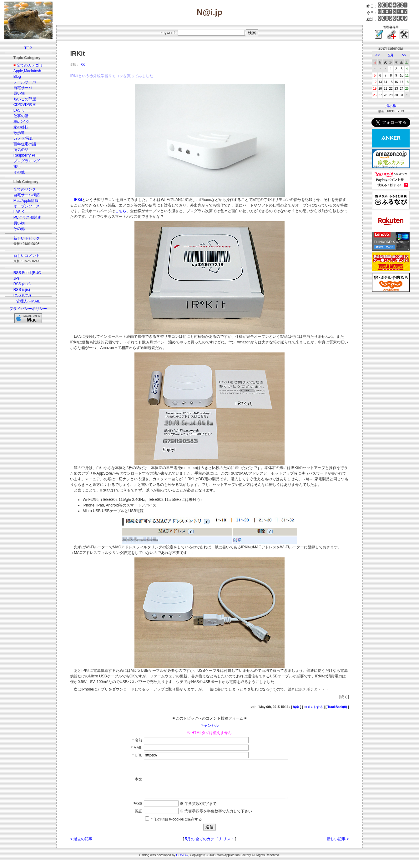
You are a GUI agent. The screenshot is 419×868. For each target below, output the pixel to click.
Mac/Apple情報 (26, 201)
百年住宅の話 (25, 144)
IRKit (83, 65)
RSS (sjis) (22, 290)
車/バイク (21, 122)
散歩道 (19, 133)
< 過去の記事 (81, 846)
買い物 (19, 93)
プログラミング (27, 161)
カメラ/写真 (23, 138)
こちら (121, 211)
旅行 (17, 167)
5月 (391, 55)
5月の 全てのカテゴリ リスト (209, 846)
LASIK (19, 110)
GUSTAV (182, 863)
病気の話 (21, 150)
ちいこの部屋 (25, 99)
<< (377, 55)
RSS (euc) (22, 284)
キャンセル (209, 726)
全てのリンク (25, 189)
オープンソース (27, 206)
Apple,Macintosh (27, 71)
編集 (296, 707)
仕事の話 (21, 116)
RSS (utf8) (22, 295)
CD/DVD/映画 (25, 105)
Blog (17, 77)
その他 (19, 172)
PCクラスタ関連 (27, 217)
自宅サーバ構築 (27, 195)
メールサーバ (25, 82)
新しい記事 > (338, 846)
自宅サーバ (23, 88)
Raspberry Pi (24, 155)
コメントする (313, 707)
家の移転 (21, 127)
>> (404, 55)
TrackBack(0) (337, 707)
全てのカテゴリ (30, 65)
